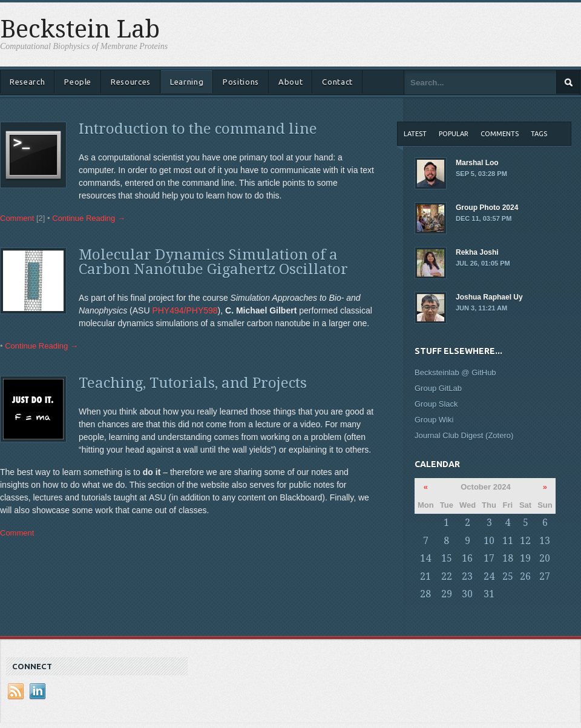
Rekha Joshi (493, 258)
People (78, 82)
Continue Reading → (89, 218)
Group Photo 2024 (493, 214)
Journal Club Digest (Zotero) (464, 435)
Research (27, 82)
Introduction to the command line (198, 129)
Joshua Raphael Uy (493, 303)
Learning (187, 82)
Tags (539, 134)
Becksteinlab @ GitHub (455, 372)
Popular (454, 134)
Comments (500, 134)
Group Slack (436, 404)
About (290, 82)
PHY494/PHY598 (185, 310)
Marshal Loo (493, 169)
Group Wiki (434, 420)
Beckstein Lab (80, 30)
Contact (337, 82)
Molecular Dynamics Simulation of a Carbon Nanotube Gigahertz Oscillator (213, 262)
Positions (241, 82)
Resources (131, 82)
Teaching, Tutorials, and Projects (193, 383)
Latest (415, 134)
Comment (17, 218)
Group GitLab (438, 388)
